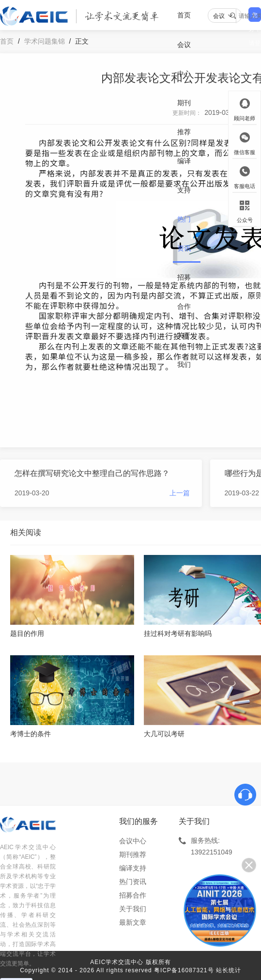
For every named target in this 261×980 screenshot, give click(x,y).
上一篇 (180, 493)
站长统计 (229, 970)
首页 (184, 15)
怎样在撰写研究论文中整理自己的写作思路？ (92, 473)
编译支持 (184, 175)
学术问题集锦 (45, 41)
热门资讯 (184, 234)
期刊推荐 (184, 117)
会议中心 (184, 59)
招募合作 (184, 292)
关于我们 (184, 350)
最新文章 (133, 922)
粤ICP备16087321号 (184, 970)
